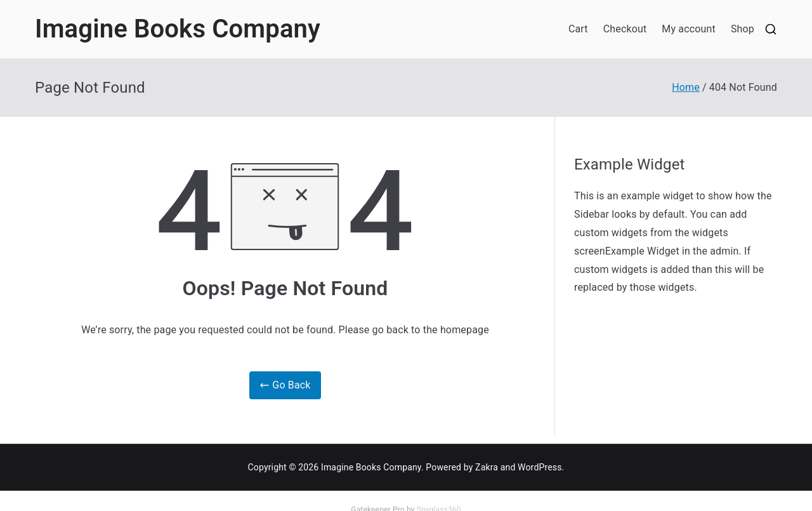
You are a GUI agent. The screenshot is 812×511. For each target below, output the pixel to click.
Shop (743, 29)
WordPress (540, 467)
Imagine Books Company (178, 29)
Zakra (487, 467)
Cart (578, 29)
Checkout (625, 29)
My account (689, 29)
